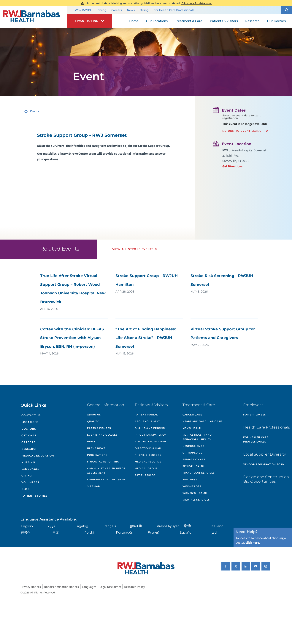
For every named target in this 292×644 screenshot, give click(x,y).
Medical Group (146, 468)
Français (109, 526)
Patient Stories (35, 496)
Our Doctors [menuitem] (276, 21)
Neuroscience (193, 446)
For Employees (255, 415)
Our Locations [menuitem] (157, 21)
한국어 (26, 532)
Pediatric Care (194, 459)
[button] (286, 10)
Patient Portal (146, 415)
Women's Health (195, 493)
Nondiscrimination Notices (61, 587)
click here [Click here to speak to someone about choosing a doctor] (252, 543)
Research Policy (135, 587)
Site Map (94, 486)
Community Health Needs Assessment (106, 471)
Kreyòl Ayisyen (168, 526)
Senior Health (193, 466)
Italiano (217, 526)
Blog (26, 489)
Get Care (29, 435)
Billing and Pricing (150, 428)
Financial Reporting (103, 462)
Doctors (29, 429)
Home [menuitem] (134, 21)
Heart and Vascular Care (202, 421)
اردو (214, 532)
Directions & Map (148, 448)
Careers (117, 10)
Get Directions (233, 166)
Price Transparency (150, 435)
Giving (102, 10)
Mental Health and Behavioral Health (197, 437)
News (131, 10)
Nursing (28, 462)
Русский (154, 532)
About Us (94, 415)
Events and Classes (102, 435)
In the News (96, 448)
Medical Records (148, 462)
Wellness (190, 480)
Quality (93, 421)
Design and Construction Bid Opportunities (266, 479)
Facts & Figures (99, 428)
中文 (56, 532)
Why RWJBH (84, 10)
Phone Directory (148, 455)
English (27, 526)
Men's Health (192, 428)
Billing (144, 10)
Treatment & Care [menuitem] (189, 21)
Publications (97, 455)
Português (124, 532)
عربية (52, 526)
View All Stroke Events (133, 249)
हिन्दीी (187, 526)
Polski (89, 532)
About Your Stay (147, 421)
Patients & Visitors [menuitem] (224, 21)
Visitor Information (151, 441)
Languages (31, 469)
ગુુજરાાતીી (136, 526)
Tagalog (82, 526)
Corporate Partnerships (107, 480)
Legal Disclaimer (110, 587)
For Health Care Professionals (174, 10)
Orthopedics (192, 453)
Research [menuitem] (252, 21)
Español (186, 532)
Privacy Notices (31, 587)
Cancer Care (192, 415)
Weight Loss (192, 486)
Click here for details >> (197, 3)
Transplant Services (199, 473)
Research (30, 449)
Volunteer (31, 482)
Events (35, 111)
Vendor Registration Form (264, 464)
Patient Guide (145, 475)
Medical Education (38, 456)
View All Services (196, 500)
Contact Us (31, 415)
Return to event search (243, 131)
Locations (30, 422)
